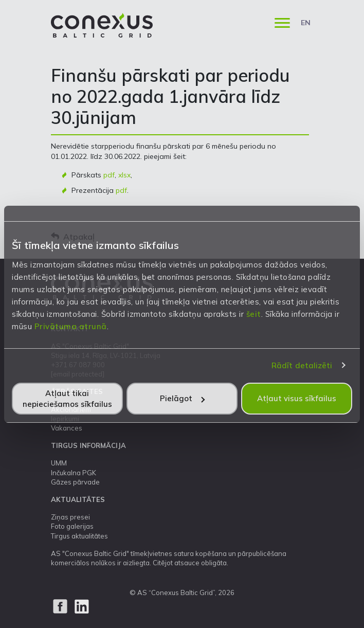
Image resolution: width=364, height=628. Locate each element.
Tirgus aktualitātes (79, 536)
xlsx (124, 175)
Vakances (67, 428)
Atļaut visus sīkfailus (297, 398)
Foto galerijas (72, 526)
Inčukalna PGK (74, 473)
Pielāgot (182, 398)
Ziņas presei (70, 517)
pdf (109, 175)
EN (306, 23)
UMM (59, 463)
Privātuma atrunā (71, 326)
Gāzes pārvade (75, 482)
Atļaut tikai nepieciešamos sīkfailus (67, 399)
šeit (254, 314)
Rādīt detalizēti (302, 365)
